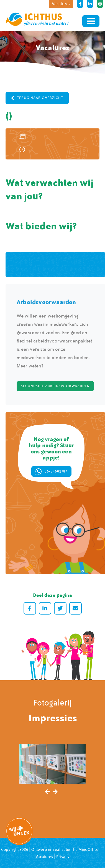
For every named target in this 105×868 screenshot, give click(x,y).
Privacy (63, 857)
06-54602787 (51, 472)
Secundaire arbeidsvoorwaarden (55, 386)
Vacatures (44, 857)
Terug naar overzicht (37, 98)
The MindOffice (85, 849)
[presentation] (47, 792)
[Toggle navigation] (91, 21)
